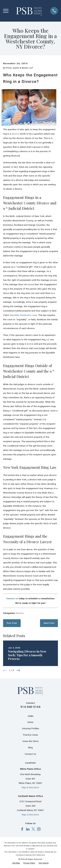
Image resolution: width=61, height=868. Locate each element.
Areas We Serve (30, 741)
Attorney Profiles (30, 729)
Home (30, 722)
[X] (33, 829)
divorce (15, 134)
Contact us (12, 599)
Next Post (49, 623)
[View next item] (18, 670)
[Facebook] (22, 829)
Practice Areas (30, 735)
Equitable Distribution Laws (24, 315)
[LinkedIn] (28, 829)
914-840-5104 (30, 707)
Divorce (20, 613)
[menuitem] (16, 863)
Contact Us (30, 754)
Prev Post (12, 623)
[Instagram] (39, 829)
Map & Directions (30, 787)
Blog (30, 748)
